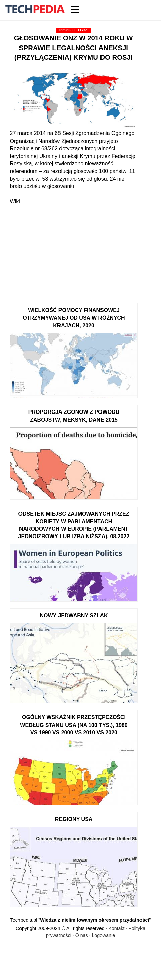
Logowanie (103, 935)
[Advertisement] (74, 251)
